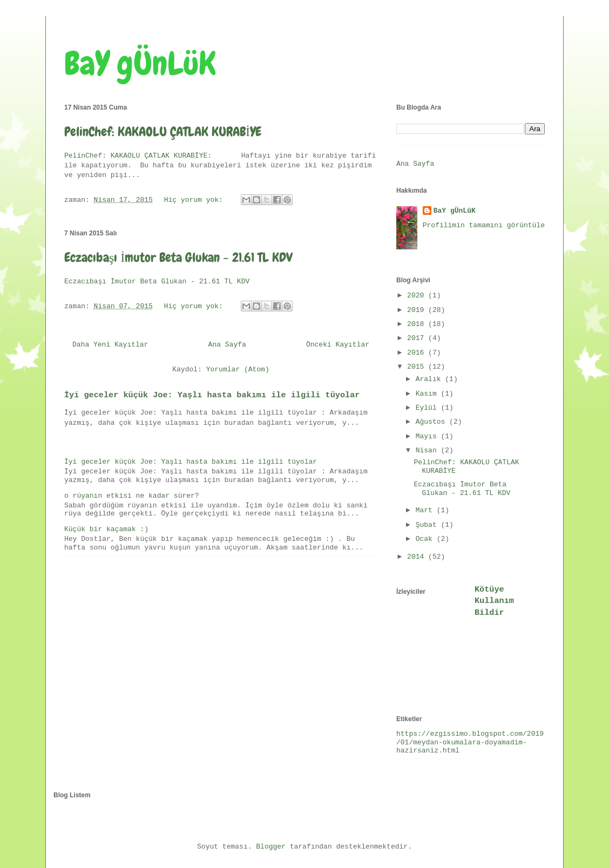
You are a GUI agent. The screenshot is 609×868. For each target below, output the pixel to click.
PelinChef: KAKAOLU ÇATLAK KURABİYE (163, 131)
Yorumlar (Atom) (238, 369)
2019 (418, 310)
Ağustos (432, 422)
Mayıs (428, 436)
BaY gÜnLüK (140, 63)
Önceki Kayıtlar (338, 345)
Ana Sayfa (227, 345)
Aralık (431, 379)
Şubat (428, 525)
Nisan (428, 450)
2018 (418, 324)
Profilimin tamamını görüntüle (484, 225)
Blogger (271, 847)
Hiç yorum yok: (196, 200)
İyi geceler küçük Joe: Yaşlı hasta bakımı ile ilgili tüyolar (212, 395)
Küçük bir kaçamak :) (106, 529)
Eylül (428, 408)
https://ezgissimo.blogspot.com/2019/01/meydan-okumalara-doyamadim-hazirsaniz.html (470, 742)
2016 (418, 353)
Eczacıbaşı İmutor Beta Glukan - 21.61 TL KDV (178, 257)
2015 (418, 367)
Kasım (428, 394)
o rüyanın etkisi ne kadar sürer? (132, 496)
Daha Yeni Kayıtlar (110, 345)
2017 (418, 338)
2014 (418, 557)
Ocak (426, 539)
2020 (418, 296)
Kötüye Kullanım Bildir (494, 601)
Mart (426, 510)
